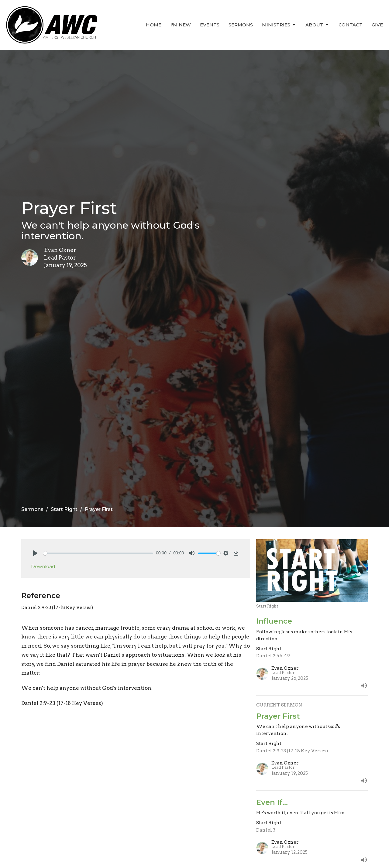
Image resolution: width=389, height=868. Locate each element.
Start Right (64, 509)
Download (43, 566)
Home (154, 25)
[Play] (35, 553)
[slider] (98, 553)
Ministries (279, 25)
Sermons (241, 25)
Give (377, 25)
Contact (351, 25)
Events (210, 25)
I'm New (181, 25)
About (317, 25)
